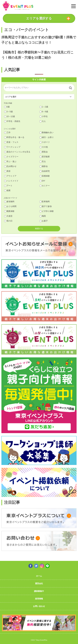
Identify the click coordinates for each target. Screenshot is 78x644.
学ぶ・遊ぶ (10, 161)
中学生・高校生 (12, 121)
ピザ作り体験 (47, 211)
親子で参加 (46, 206)
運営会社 (39, 583)
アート (8, 186)
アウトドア (10, 176)
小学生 (44, 116)
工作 (7, 132)
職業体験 (9, 211)
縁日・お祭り (47, 137)
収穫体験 (45, 176)
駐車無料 (45, 201)
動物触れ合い (47, 132)
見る (43, 161)
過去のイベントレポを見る (17, 152)
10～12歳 (10, 116)
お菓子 (44, 221)
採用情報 (39, 599)
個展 (7, 190)
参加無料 (9, 201)
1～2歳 (44, 107)
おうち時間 (10, 206)
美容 (7, 171)
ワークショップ (12, 147)
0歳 (7, 107)
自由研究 (45, 171)
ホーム (39, 576)
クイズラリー (11, 157)
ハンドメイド (11, 181)
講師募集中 (39, 591)
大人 (43, 121)
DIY (42, 181)
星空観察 (45, 157)
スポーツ (45, 142)
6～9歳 (44, 112)
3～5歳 (8, 112)
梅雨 (43, 216)
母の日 (8, 221)
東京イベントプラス (18, 6)
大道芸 (8, 216)
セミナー (45, 186)
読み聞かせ (10, 166)
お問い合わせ (39, 606)
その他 (44, 147)
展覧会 (44, 152)
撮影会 (44, 166)
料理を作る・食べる (14, 137)
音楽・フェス (11, 142)
